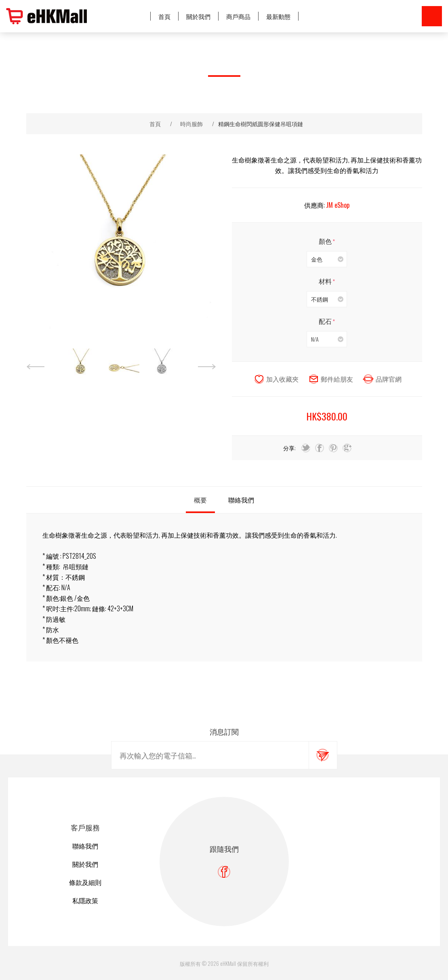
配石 (326, 321)
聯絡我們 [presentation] (241, 500)
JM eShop (338, 205)
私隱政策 (85, 900)
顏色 (326, 241)
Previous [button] (35, 367)
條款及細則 (85, 882)
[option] (81, 367)
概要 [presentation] (200, 500)
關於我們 (85, 864)
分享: (289, 448)
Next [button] (207, 367)
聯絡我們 (85, 846)
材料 (326, 281)
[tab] (200, 500)
